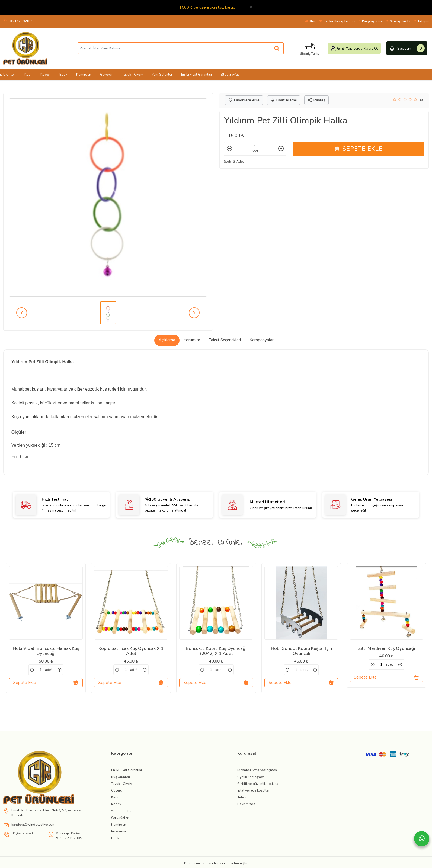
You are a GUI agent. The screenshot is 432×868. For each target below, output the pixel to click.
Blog (311, 21)
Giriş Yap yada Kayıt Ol (354, 48)
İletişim (421, 21)
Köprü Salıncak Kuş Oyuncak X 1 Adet (131, 651)
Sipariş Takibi (398, 21)
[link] (32, 670)
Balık (63, 74)
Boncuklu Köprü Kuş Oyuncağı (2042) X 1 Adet (216, 651)
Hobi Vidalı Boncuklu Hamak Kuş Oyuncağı (46, 651)
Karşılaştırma (370, 21)
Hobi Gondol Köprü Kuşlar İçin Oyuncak (301, 651)
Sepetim (407, 48)
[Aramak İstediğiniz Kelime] (277, 48)
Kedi (28, 74)
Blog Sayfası (231, 74)
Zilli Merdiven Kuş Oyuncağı (387, 648)
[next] (194, 313)
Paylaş (316, 100)
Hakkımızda (246, 809)
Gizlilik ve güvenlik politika (258, 789)
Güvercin (107, 74)
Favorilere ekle (244, 100)
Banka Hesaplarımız (337, 21)
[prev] (22, 313)
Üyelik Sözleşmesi (251, 782)
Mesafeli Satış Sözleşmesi (257, 775)
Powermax (120, 836)
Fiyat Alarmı (284, 100)
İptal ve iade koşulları (254, 795)
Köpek (45, 74)
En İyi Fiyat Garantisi (196, 74)
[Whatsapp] (422, 839)
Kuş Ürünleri (121, 782)
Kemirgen (84, 74)
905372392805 (18, 21)
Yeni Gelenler (162, 74)
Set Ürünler (120, 823)
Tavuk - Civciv (133, 74)
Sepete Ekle (358, 149)
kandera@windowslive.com (33, 830)
